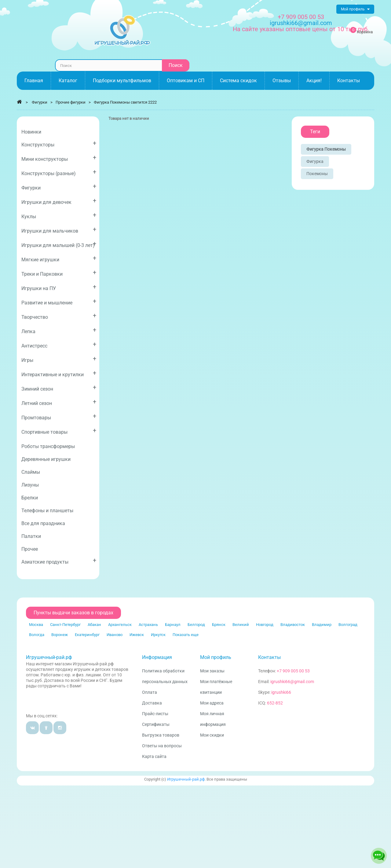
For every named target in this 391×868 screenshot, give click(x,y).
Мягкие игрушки (59, 258)
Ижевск (137, 635)
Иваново (115, 635)
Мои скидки (212, 735)
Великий (241, 625)
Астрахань (148, 625)
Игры (59, 359)
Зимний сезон (59, 388)
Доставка (152, 703)
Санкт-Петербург (65, 625)
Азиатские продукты (59, 561)
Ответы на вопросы (162, 746)
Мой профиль (216, 657)
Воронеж (60, 635)
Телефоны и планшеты (47, 511)
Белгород (196, 625)
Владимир (322, 625)
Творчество (59, 316)
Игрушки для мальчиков (59, 230)
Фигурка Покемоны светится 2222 (125, 102)
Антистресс (59, 345)
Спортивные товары (59, 431)
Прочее (30, 549)
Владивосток (293, 625)
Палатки (31, 536)
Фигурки (59, 187)
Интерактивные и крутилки (59, 373)
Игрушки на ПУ (59, 287)
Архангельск (120, 625)
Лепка (59, 330)
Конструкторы (59, 143)
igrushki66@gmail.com (292, 682)
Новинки (31, 132)
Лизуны (30, 485)
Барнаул (173, 625)
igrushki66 (281, 692)
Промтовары (59, 416)
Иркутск (158, 635)
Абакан (94, 625)
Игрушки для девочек (59, 201)
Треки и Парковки (59, 273)
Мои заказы (212, 671)
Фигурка (315, 161)
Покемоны (317, 174)
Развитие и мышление (59, 302)
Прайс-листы (155, 714)
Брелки (30, 498)
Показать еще (186, 635)
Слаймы (31, 472)
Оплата (150, 692)
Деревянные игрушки (46, 459)
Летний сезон (59, 402)
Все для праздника (43, 523)
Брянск (219, 625)
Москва (36, 625)
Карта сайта (154, 756)
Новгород (265, 625)
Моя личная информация (213, 719)
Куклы (59, 215)
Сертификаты (156, 724)
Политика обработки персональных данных (165, 676)
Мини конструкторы (59, 158)
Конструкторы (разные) (59, 172)
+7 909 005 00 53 (301, 17)
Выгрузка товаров (161, 735)
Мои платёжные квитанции (216, 687)
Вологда (37, 635)
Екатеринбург (87, 635)
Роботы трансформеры (48, 446)
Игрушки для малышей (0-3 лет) (59, 244)
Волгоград (348, 625)
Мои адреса (212, 703)
